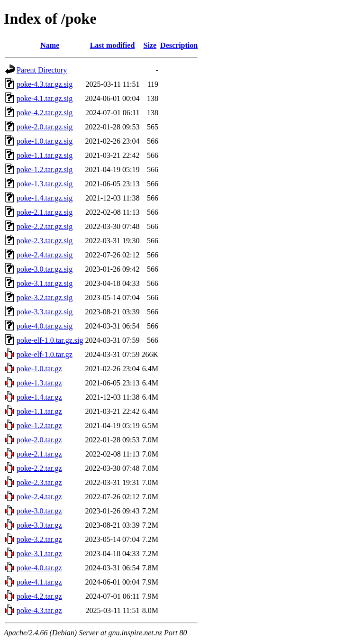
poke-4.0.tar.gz (39, 568)
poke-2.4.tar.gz (39, 497)
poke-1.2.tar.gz (39, 426)
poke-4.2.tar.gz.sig (45, 113)
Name (50, 45)
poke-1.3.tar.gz (39, 383)
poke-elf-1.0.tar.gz (45, 354)
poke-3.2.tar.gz (39, 539)
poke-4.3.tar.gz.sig (45, 84)
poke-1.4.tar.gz (39, 397)
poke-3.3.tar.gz (39, 525)
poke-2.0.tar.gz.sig (45, 127)
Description (179, 45)
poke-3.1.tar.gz (39, 554)
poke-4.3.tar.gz (39, 610)
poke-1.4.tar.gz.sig (45, 198)
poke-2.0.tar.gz (39, 440)
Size (150, 45)
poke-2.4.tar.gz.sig (45, 255)
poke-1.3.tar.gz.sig (45, 184)
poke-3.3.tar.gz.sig (45, 312)
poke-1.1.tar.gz (39, 411)
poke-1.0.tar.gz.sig (45, 141)
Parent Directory (42, 70)
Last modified (113, 45)
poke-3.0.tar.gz (39, 511)
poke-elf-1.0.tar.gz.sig (50, 340)
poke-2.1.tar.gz (39, 454)
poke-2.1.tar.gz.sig (45, 212)
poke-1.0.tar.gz (39, 369)
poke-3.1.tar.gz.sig (45, 283)
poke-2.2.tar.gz (39, 468)
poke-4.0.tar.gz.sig (45, 326)
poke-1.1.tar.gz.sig (45, 155)
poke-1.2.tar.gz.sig (45, 169)
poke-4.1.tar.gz (39, 582)
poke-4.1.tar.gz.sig (45, 98)
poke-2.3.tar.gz (39, 482)
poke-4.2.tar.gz (39, 596)
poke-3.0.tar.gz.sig (45, 269)
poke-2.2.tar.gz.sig (45, 226)
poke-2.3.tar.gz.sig (45, 241)
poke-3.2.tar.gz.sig (45, 298)
